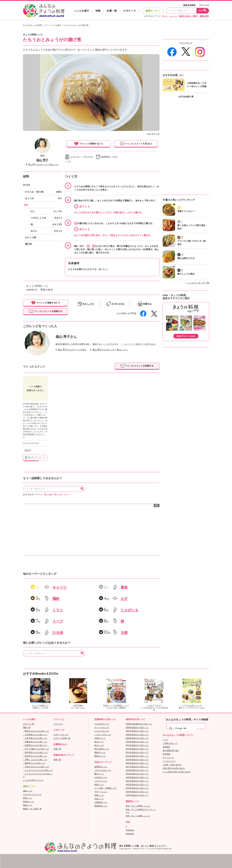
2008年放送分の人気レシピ (137, 735)
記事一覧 (112, 11)
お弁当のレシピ (101, 777)
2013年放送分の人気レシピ (137, 752)
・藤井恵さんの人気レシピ (34, 763)
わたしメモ (88, 304)
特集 (98, 11)
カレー (67, 495)
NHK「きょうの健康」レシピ (138, 816)
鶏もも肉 (58, 495)
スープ (58, 621)
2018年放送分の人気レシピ (137, 770)
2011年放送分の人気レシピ (137, 745)
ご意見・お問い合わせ (172, 765)
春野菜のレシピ (101, 767)
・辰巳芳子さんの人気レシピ (35, 756)
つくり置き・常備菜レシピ (106, 788)
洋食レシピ (99, 799)
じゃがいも (130, 610)
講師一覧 (27, 728)
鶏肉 (56, 599)
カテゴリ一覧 (29, 724)
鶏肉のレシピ (100, 752)
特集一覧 (57, 760)
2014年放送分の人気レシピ (137, 756)
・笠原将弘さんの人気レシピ (35, 745)
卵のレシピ (99, 742)
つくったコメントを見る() (136, 144)
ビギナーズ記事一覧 (62, 738)
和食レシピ (99, 795)
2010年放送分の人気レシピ (137, 742)
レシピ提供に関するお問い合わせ (177, 772)
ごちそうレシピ (101, 781)
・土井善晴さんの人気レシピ (35, 735)
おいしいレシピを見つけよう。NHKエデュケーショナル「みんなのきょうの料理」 (44, 11)
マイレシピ (204, 5)
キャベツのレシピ (102, 728)
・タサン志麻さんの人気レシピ (36, 749)
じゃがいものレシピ (103, 735)
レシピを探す (82, 11)
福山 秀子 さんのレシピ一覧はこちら (43, 165)
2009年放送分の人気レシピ (137, 738)
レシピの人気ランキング (33, 780)
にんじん (173, 16)
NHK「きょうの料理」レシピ (138, 806)
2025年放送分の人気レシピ (137, 795)
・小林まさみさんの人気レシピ (36, 767)
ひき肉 (58, 633)
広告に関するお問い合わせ (174, 768)
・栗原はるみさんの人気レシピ (36, 731)
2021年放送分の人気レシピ (137, 781)
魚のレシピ (99, 745)
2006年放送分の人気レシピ (137, 728)
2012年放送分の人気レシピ (137, 749)
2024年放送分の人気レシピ (137, 792)
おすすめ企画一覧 (186, 96)
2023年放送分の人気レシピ (137, 788)
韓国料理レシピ (101, 806)
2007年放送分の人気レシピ (137, 731)
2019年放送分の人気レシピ (137, 774)
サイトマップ (168, 758)
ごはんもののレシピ (103, 770)
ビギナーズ (129, 11)
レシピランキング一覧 (198, 283)
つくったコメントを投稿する (45, 311)
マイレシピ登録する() (88, 144)
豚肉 (124, 587)
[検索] (186, 728)
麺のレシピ (99, 774)
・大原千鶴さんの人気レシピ (35, 738)
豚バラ (165, 16)
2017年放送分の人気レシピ (137, 767)
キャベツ (60, 587)
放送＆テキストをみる (186, 336)
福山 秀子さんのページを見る (72, 350)
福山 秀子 (42, 160)
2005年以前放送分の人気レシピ (139, 724)
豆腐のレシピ (100, 738)
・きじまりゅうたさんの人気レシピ (38, 770)
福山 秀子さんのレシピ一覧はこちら (110, 350)
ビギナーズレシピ (61, 735)
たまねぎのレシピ (102, 724)
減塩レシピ (28, 791)
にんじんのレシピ (102, 731)
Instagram (130, 834)
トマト (58, 610)
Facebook (130, 830)
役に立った (31, 458)
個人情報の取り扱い (171, 750)
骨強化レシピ (29, 802)
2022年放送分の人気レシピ (137, 785)
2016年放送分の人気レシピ (137, 763)
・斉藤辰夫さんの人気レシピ (35, 742)
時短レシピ (99, 785)
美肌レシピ (28, 798)
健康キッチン (153, 11)
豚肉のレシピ (100, 756)
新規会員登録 (189, 5)
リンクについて (169, 761)
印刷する (147, 304)
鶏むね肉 (48, 495)
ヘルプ (165, 740)
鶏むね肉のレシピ (102, 749)
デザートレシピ (101, 792)
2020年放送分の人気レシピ (137, 777)
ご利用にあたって (170, 743)
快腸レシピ (28, 805)
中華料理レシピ (101, 802)
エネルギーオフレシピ (32, 795)
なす (124, 599)
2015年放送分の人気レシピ (137, 760)
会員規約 (166, 747)
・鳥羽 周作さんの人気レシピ (35, 752)
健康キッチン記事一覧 (32, 809)
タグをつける (118, 304)
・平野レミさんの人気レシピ (35, 760)
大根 (124, 633)
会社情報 (166, 754)
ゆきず (28, 450)
